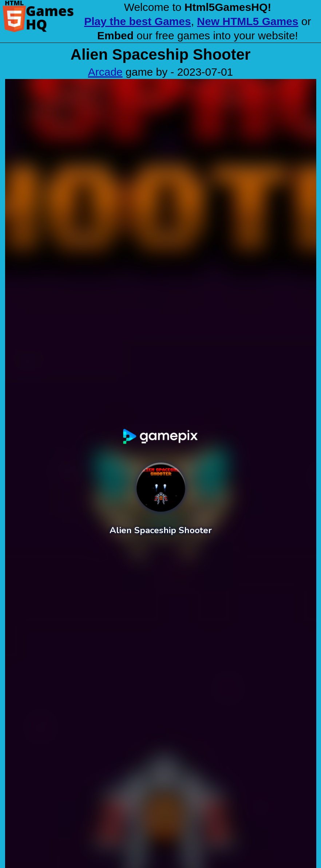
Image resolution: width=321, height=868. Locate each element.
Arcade (105, 72)
